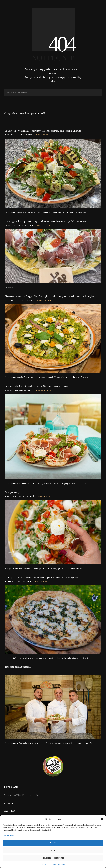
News (29, 135)
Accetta (53, 843)
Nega (53, 850)
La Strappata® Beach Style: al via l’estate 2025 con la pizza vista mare (36, 386)
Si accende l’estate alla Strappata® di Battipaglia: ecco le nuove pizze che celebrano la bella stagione (50, 296)
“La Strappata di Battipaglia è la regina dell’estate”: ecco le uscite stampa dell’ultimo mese (45, 221)
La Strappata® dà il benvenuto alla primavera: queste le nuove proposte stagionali (41, 577)
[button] (102, 819)
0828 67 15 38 (10, 811)
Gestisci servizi (9, 835)
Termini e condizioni (58, 864)
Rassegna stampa (13, 492)
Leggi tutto (43, 135)
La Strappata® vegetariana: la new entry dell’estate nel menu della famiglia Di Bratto (43, 131)
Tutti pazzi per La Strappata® (18, 667)
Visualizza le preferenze (53, 858)
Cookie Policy (45, 864)
